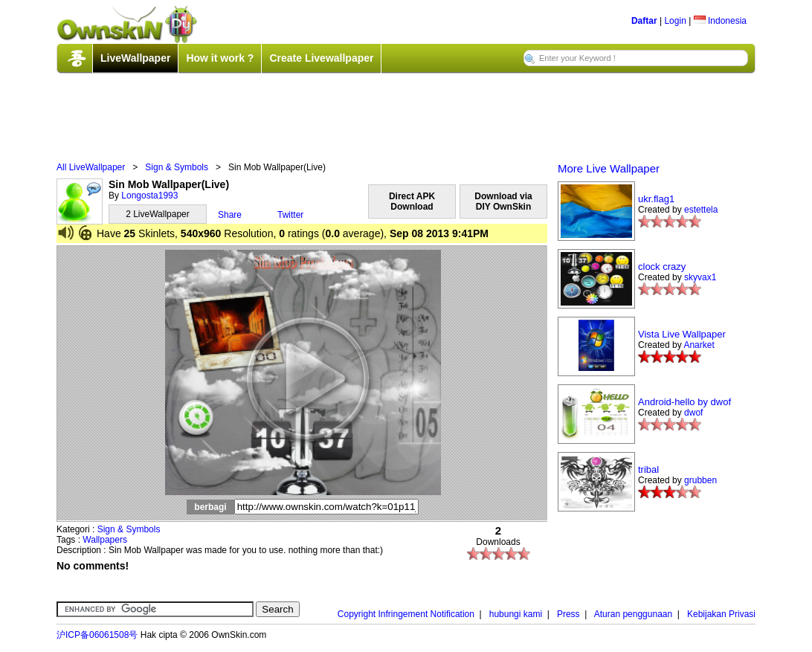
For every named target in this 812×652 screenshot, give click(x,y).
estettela (701, 210)
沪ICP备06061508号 (97, 635)
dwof (693, 413)
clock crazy (662, 267)
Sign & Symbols (177, 167)
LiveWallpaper (135, 58)
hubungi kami (516, 614)
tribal (648, 469)
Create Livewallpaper (321, 58)
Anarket (699, 345)
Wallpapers (105, 540)
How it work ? (220, 58)
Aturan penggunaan (633, 614)
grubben (700, 480)
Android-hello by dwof (684, 402)
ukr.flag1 (656, 199)
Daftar (644, 21)
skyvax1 (700, 277)
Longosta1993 (149, 196)
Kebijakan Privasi (721, 614)
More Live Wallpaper (609, 168)
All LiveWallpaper (91, 167)
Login (675, 21)
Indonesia (720, 21)
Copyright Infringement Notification (406, 614)
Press (568, 614)
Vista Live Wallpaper (682, 334)
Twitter (290, 215)
